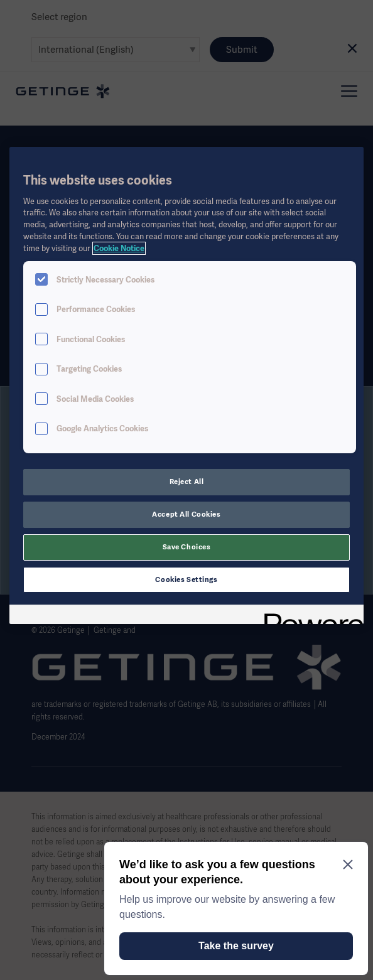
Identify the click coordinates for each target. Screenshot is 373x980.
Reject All (187, 482)
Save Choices (187, 547)
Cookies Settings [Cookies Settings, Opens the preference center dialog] (186, 579)
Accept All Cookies (186, 514)
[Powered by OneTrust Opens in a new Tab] (310, 616)
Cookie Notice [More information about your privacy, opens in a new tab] (119, 248)
